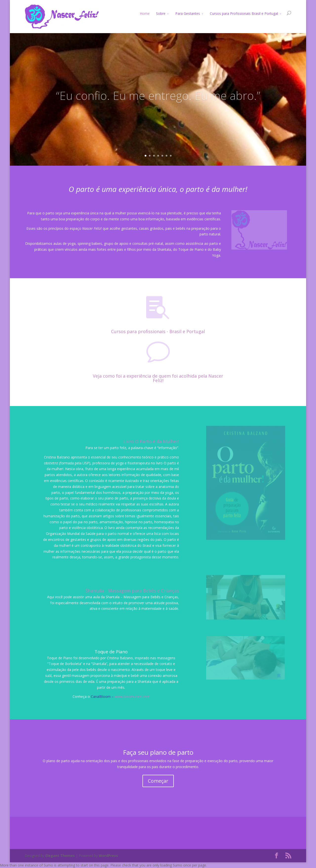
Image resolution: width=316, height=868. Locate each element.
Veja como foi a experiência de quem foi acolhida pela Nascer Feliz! (158, 378)
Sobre (161, 13)
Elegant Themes (60, 856)
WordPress (108, 856)
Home (145, 13)
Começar (158, 781)
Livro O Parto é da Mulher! (151, 441)
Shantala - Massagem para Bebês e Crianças (132, 591)
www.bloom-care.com (132, 697)
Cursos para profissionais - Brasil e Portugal (158, 331)
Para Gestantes (188, 13)
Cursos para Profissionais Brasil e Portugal (244, 13)
